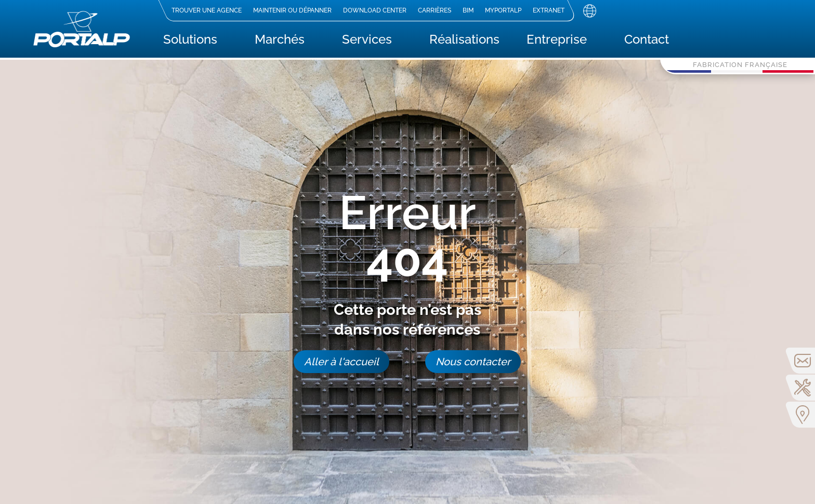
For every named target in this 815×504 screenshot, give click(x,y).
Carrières (434, 10)
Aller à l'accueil (341, 362)
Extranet (548, 10)
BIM (468, 10)
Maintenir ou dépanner (292, 10)
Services (367, 41)
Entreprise (557, 41)
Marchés (280, 41)
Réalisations (464, 41)
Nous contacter (473, 362)
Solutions (190, 41)
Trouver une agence (206, 10)
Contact (647, 41)
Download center (374, 10)
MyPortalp (503, 10)
